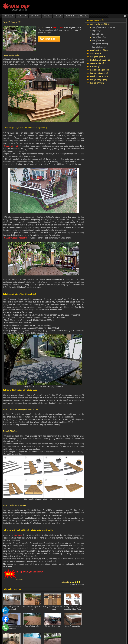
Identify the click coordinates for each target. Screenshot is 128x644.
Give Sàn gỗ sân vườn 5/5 (80, 582)
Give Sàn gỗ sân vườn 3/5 (75, 582)
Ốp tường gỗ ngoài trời (100, 60)
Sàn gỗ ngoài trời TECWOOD (104, 27)
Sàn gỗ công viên (32, 626)
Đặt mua (51, 39)
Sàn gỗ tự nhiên (97, 83)
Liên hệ (83, 16)
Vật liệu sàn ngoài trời (100, 24)
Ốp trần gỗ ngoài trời (99, 50)
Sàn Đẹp (18, 535)
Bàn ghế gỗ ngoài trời (100, 70)
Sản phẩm (35, 16)
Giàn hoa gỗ (95, 54)
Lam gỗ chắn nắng (98, 63)
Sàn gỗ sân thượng (52, 626)
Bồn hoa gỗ (95, 67)
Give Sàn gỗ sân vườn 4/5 (78, 582)
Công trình (71, 16)
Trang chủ (9, 16)
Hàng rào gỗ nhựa (98, 57)
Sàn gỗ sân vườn (12, 146)
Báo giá (47, 16)
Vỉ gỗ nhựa (97, 31)
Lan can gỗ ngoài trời (99, 73)
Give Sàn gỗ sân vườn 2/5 (73, 582)
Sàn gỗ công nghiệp (99, 80)
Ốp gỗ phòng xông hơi (100, 76)
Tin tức (58, 16)
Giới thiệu (22, 16)
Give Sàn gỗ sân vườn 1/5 (71, 582)
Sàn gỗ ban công (99, 37)
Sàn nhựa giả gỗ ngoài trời (16, 238)
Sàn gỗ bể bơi (98, 34)
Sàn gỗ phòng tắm (73, 626)
